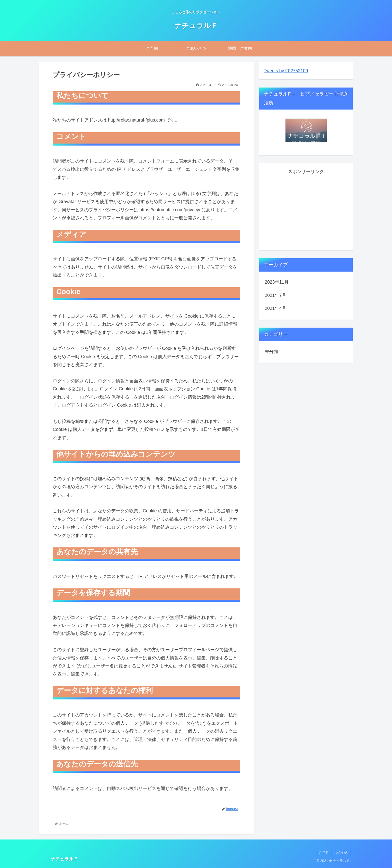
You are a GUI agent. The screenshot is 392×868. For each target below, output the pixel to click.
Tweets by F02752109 (286, 71)
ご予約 (324, 852)
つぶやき (341, 852)
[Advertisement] (306, 211)
